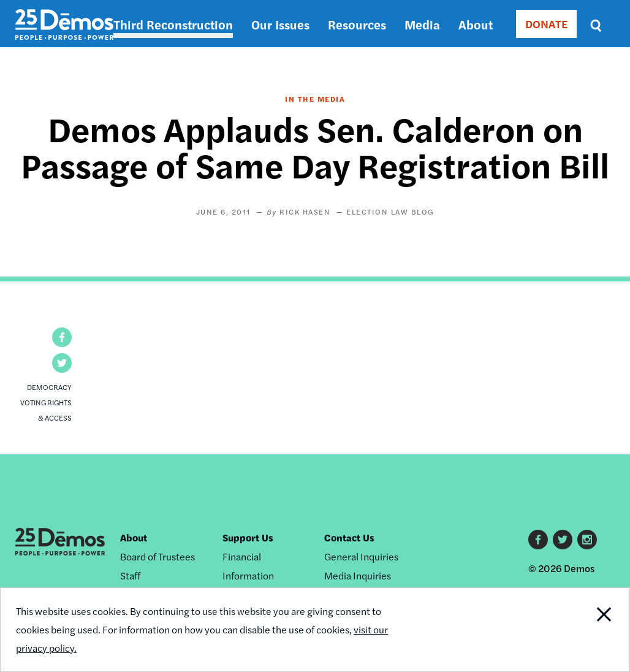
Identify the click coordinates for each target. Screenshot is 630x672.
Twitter (563, 540)
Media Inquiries (358, 575)
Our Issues (280, 24)
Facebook (538, 540)
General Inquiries (361, 556)
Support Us (248, 537)
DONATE (546, 24)
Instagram (587, 540)
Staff (130, 575)
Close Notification (596, 630)
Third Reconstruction (173, 24)
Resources (357, 24)
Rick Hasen (305, 212)
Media (422, 24)
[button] (62, 337)
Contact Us (349, 537)
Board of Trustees (157, 556)
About (476, 24)
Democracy (49, 387)
